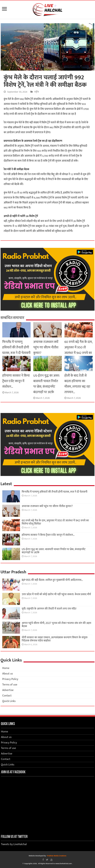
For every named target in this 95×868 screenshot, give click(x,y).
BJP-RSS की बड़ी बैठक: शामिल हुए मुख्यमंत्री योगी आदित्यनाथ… (52, 580)
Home (6, 668)
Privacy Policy (10, 679)
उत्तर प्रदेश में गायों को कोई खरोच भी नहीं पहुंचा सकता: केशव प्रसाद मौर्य (56, 594)
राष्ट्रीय (37, 92)
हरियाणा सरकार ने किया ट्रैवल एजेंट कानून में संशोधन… (16, 381)
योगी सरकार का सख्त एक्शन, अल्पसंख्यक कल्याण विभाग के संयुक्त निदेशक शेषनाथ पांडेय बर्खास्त (55, 639)
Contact (7, 696)
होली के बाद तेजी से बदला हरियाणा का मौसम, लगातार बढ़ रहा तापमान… (77, 384)
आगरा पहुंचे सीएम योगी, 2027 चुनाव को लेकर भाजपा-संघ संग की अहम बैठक (57, 625)
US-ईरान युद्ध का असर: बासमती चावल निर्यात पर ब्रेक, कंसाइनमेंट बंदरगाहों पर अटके (47, 384)
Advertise (8, 690)
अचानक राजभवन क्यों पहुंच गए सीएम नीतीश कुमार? (46, 347)
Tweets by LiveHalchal (14, 844)
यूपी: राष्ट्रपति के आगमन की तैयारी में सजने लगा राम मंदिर (49, 609)
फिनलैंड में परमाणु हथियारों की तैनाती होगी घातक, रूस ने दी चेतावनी (16, 347)
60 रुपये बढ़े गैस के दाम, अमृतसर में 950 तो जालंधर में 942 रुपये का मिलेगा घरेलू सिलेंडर (78, 350)
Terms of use (10, 685)
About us (8, 674)
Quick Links (9, 701)
